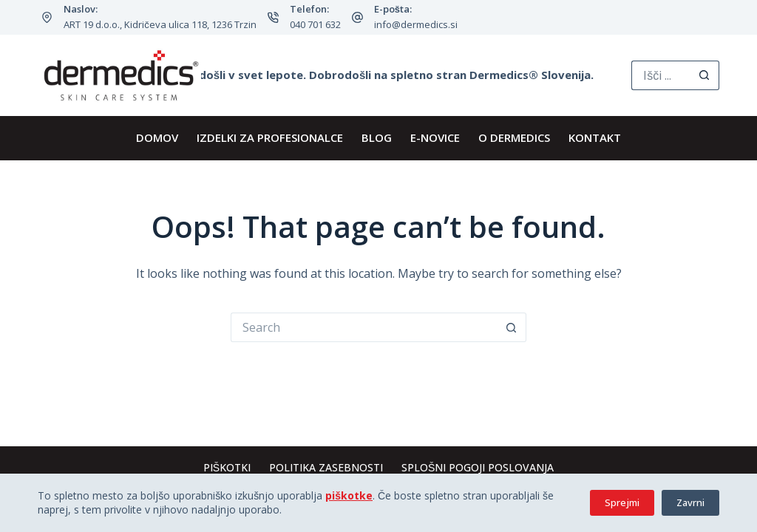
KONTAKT (595, 137)
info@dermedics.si (416, 24)
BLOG (377, 137)
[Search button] (705, 75)
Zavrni (690, 502)
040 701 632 (315, 24)
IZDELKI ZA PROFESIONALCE (270, 137)
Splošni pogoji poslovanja (478, 468)
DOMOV (157, 137)
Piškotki (227, 468)
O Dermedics (514, 137)
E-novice (435, 137)
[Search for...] (661, 75)
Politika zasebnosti (326, 468)
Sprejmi (622, 502)
